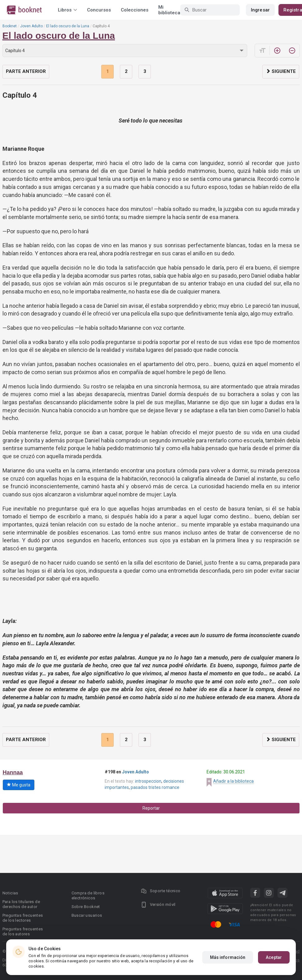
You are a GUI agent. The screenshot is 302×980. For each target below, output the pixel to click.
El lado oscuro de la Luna (68, 26)
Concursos (99, 10)
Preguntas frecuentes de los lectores (23, 918)
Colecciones (135, 10)
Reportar (151, 808)
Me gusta (19, 785)
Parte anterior (26, 71)
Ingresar (260, 10)
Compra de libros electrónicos (88, 895)
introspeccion (148, 781)
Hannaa (13, 772)
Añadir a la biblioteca (233, 781)
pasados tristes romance (155, 787)
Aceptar (274, 957)
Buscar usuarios (87, 915)
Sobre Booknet (86, 907)
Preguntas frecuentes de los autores (23, 931)
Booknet (10, 26)
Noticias (10, 893)
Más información (228, 957)
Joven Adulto (31, 26)
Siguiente (281, 71)
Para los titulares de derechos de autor (21, 904)
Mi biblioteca (169, 10)
